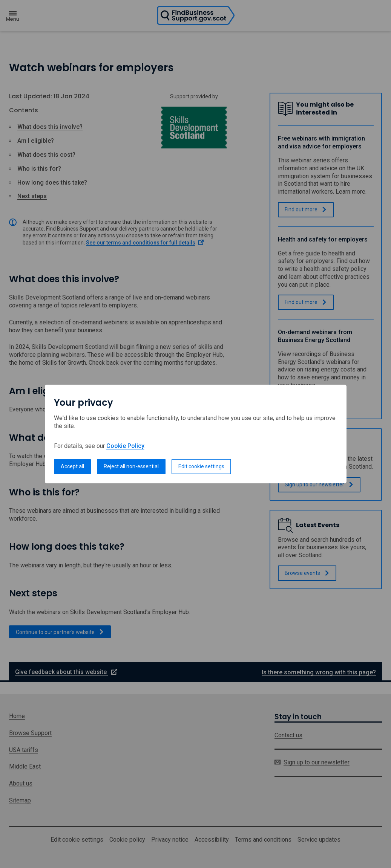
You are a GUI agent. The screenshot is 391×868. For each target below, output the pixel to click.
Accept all (72, 466)
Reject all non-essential (131, 466)
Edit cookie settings (201, 466)
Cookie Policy (125, 446)
